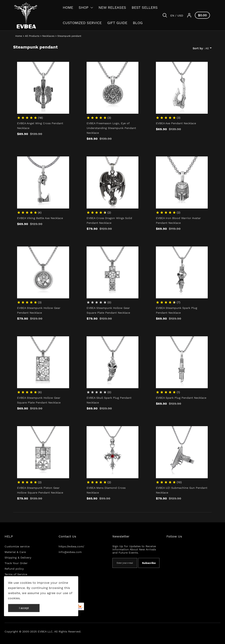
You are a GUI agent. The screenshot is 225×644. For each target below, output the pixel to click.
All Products (32, 36)
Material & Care (15, 552)
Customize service (17, 546)
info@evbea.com (70, 552)
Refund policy (14, 569)
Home (19, 36)
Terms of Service (16, 574)
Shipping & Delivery (18, 558)
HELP (9, 536)
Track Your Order (16, 563)
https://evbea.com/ (71, 546)
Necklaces (48, 36)
